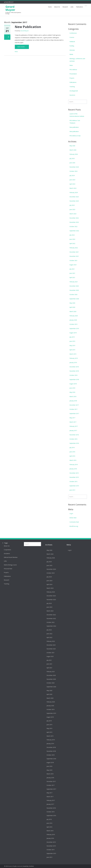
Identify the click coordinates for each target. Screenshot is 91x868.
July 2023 (72, 205)
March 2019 (73, 354)
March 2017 (73, 422)
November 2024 (74, 167)
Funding (72, 46)
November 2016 (74, 435)
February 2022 (74, 248)
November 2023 (74, 201)
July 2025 (72, 158)
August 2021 (73, 265)
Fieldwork (72, 42)
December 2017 (74, 405)
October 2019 (73, 324)
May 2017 (72, 418)
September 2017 (74, 413)
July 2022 (72, 235)
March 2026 (73, 150)
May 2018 (72, 392)
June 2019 (72, 341)
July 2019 (72, 337)
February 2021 (74, 282)
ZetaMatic (31, 866)
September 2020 (74, 299)
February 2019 (74, 358)
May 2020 (72, 303)
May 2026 (72, 146)
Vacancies (72, 95)
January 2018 (73, 401)
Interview (72, 50)
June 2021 (72, 273)
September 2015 (74, 486)
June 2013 (72, 490)
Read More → (22, 47)
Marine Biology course (9, 565)
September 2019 (74, 328)
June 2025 (72, 163)
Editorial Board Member (9, 557)
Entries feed (73, 518)
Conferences (73, 33)
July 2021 (72, 269)
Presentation (73, 74)
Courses (72, 37)
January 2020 (73, 320)
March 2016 (73, 460)
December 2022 (74, 218)
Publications (79, 7)
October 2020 (73, 294)
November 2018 (74, 371)
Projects (72, 78)
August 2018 (73, 384)
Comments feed (74, 522)
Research (65, 7)
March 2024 (73, 188)
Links (72, 7)
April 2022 (72, 243)
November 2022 (74, 222)
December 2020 (74, 286)
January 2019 (73, 362)
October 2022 (73, 226)
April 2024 (72, 184)
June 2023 (72, 209)
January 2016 (73, 469)
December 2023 (74, 197)
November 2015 (74, 477)
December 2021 (74, 252)
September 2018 (74, 379)
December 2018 (74, 367)
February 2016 (74, 465)
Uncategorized (74, 91)
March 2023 (73, 214)
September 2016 (74, 443)
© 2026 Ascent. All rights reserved (13, 866)
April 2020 (72, 307)
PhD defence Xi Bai (75, 136)
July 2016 (72, 448)
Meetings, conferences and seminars (77, 60)
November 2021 (74, 256)
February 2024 (74, 192)
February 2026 (74, 154)
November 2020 (74, 290)
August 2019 (73, 333)
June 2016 (72, 452)
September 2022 (74, 231)
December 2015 (74, 473)
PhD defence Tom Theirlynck (75, 122)
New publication (74, 127)
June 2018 (72, 388)
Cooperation (6, 550)
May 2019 (72, 345)
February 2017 (74, 426)
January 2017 (73, 431)
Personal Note (7, 569)
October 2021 (73, 260)
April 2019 (72, 350)
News (16, 52)
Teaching (72, 87)
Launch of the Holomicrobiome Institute (77, 115)
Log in (71, 513)
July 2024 (72, 175)
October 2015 (73, 482)
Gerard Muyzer (10, 8)
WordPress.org (74, 526)
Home (50, 7)
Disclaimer (5, 554)
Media (71, 54)
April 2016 (72, 456)
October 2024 (73, 171)
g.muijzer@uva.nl (9, 2)
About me (57, 7)
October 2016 (73, 439)
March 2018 (73, 396)
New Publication (28, 27)
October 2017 (73, 409)
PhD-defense (73, 70)
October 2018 (73, 375)
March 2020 (73, 311)
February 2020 (74, 316)
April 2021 (72, 277)
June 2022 (72, 239)
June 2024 (72, 180)
